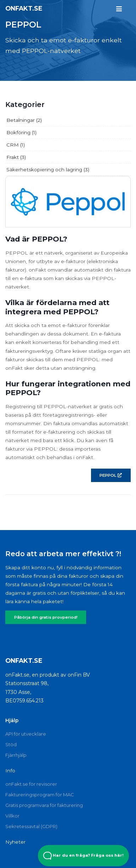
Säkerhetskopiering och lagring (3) (48, 170)
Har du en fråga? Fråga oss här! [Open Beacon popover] (83, 856)
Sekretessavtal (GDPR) (31, 826)
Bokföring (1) (21, 132)
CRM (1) (16, 145)
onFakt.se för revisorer (31, 784)
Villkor (12, 816)
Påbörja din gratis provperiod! (46, 617)
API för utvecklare (26, 734)
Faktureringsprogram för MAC (40, 795)
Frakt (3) (16, 157)
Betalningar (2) (24, 120)
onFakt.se (24, 8)
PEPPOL (111, 475)
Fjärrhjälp (16, 755)
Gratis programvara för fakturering (44, 805)
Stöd (11, 744)
